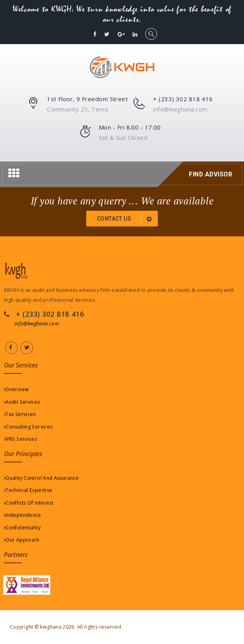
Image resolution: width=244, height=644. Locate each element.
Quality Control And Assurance (41, 478)
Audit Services (22, 402)
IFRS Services (20, 439)
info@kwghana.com (37, 324)
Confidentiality (22, 528)
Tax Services (20, 414)
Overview (16, 389)
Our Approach (22, 540)
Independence (23, 515)
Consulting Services (28, 427)
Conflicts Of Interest (29, 503)
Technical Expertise (28, 490)
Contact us (126, 219)
